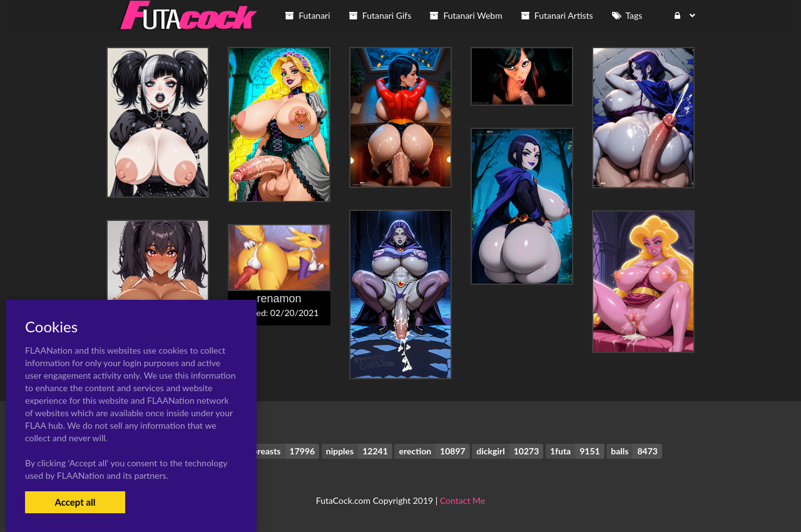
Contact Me (462, 500)
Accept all (75, 502)
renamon (279, 299)
